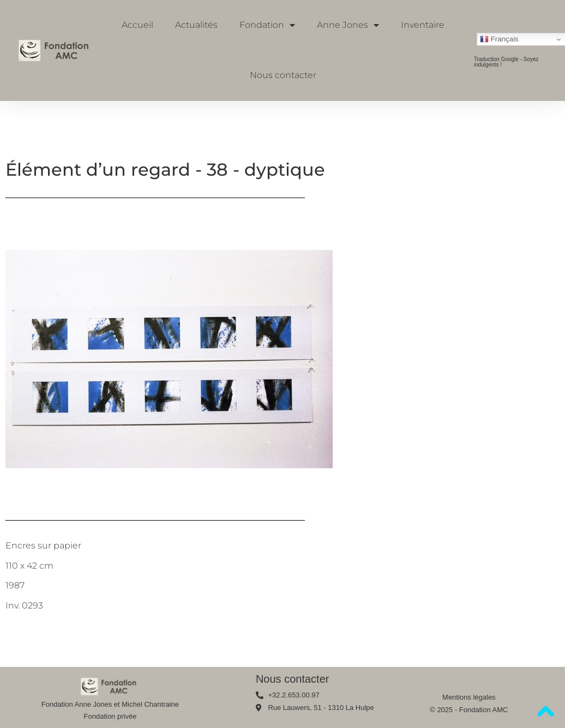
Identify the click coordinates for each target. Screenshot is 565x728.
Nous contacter (283, 75)
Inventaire (423, 25)
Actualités (196, 25)
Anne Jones (348, 25)
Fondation (267, 25)
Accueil (137, 25)
